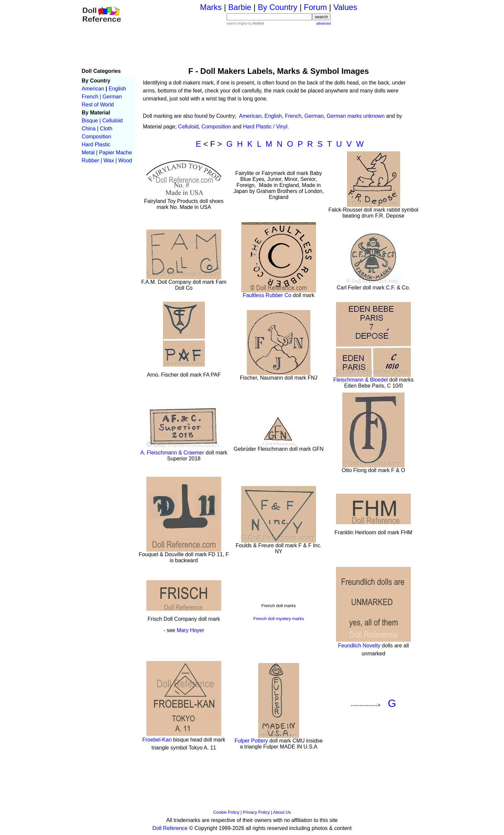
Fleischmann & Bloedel (361, 380)
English (117, 89)
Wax (109, 161)
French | (91, 97)
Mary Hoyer (190, 630)
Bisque (90, 121)
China (89, 129)
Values (345, 7)
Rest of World (98, 105)
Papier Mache (116, 153)
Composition (97, 137)
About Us (282, 812)
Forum (315, 7)
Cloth (106, 129)
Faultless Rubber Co (267, 295)
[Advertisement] (279, 45)
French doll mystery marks (278, 619)
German (112, 97)
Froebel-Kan (157, 740)
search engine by (245, 23)
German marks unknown (356, 116)
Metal (88, 153)
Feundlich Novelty (359, 646)
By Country (278, 7)
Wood (125, 161)
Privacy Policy (256, 812)
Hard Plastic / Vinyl (265, 127)
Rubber (90, 161)
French (293, 116)
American (93, 89)
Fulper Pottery (251, 741)
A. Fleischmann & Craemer (173, 453)
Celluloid (112, 121)
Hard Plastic (96, 145)
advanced (324, 23)
